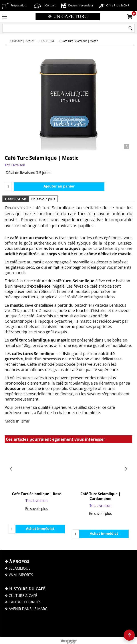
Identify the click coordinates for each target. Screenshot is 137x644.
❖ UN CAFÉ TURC (68, 16)
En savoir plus (43, 199)
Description (16, 199)
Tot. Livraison (15, 165)
